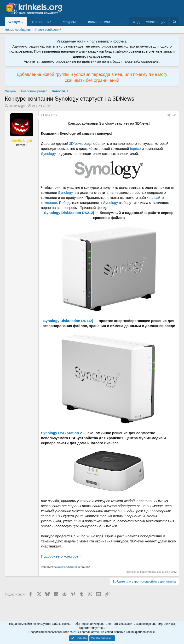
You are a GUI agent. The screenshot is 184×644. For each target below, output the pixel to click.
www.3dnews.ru (60, 567)
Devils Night (17, 106)
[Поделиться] (169, 115)
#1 (175, 115)
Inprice (135, 149)
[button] (55, 22)
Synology (48, 154)
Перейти (74, 567)
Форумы (16, 22)
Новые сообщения (18, 30)
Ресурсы (69, 22)
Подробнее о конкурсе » (61, 556)
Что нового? (41, 22)
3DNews (76, 143)
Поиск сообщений (48, 30)
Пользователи (98, 22)
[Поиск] (175, 22)
